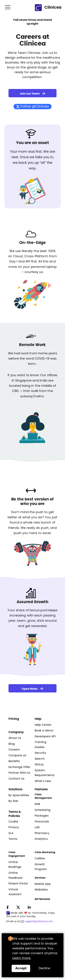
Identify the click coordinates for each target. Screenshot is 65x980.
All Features (42, 899)
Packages (42, 816)
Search (40, 759)
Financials (42, 822)
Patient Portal (18, 884)
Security (40, 753)
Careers (14, 750)
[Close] (21, 968)
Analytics (41, 839)
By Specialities (19, 795)
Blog (12, 744)
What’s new (43, 781)
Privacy (14, 827)
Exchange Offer (19, 767)
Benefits (14, 761)
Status (39, 764)
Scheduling (43, 810)
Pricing (14, 719)
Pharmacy (42, 833)
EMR (38, 804)
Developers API (45, 736)
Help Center (43, 725)
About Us (15, 738)
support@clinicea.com (39, 921)
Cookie (13, 822)
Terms (13, 839)
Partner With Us (19, 773)
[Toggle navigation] (8, 8)
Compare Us (17, 755)
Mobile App (43, 884)
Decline (44, 968)
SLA (11, 833)
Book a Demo (44, 731)
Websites (41, 890)
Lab (37, 827)
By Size (13, 801)
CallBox (40, 858)
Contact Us (16, 779)
